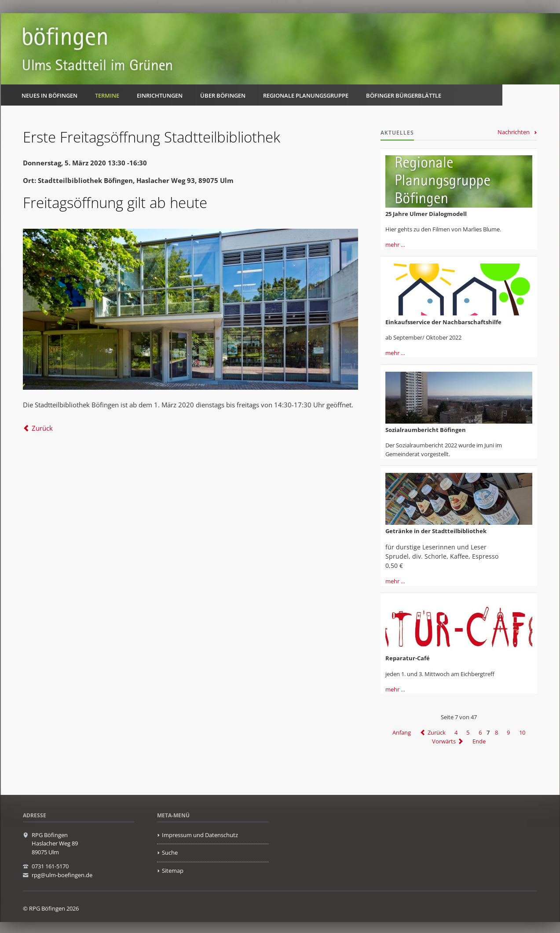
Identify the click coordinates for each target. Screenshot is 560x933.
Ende (479, 741)
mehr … (395, 245)
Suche (170, 853)
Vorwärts (444, 741)
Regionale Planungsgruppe (306, 95)
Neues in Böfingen (49, 95)
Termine (107, 95)
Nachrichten (514, 132)
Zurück (42, 428)
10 (522, 732)
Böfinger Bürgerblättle (404, 95)
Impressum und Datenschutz (200, 835)
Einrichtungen (160, 95)
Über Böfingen (223, 95)
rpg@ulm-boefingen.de (62, 875)
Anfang (402, 732)
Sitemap (173, 871)
